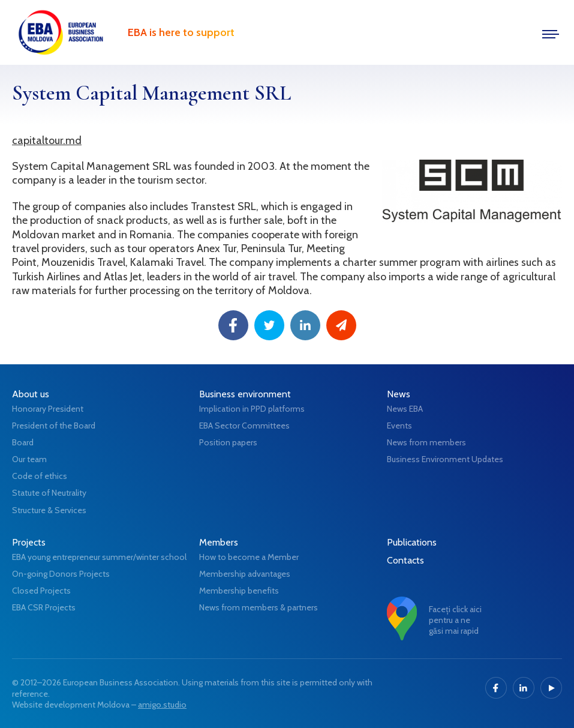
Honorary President (48, 409)
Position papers (228, 442)
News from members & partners (259, 607)
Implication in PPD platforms (252, 409)
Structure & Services (49, 510)
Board (23, 442)
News (399, 394)
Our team (29, 459)
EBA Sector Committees (244, 426)
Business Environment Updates (445, 459)
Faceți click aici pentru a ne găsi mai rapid (455, 620)
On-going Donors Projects (61, 574)
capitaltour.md (47, 140)
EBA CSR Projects (44, 607)
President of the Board (54, 426)
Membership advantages (245, 574)
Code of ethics (40, 476)
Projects (29, 542)
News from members (426, 442)
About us (31, 394)
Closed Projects (41, 591)
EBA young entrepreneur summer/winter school (99, 557)
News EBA (405, 409)
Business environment (245, 394)
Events (399, 426)
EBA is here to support (181, 32)
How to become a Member (249, 557)
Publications (412, 542)
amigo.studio (162, 705)
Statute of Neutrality (49, 493)
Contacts (405, 560)
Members (219, 542)
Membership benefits (239, 591)
